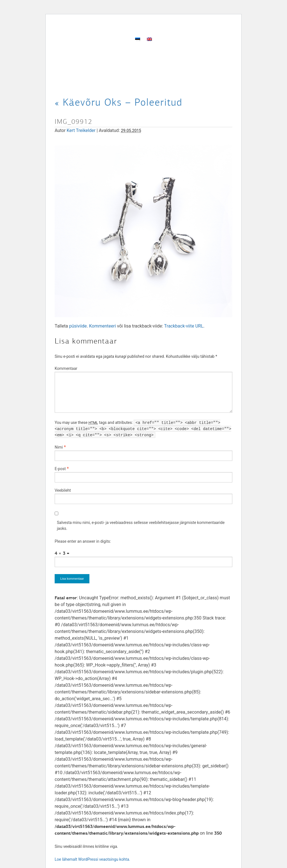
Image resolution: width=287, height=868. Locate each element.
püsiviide (78, 326)
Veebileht (63, 490)
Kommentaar (66, 368)
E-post (60, 469)
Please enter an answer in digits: (83, 541)
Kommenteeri (103, 326)
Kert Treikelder (81, 130)
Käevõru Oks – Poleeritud (118, 102)
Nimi (59, 447)
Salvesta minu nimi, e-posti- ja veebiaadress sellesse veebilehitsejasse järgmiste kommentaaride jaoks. (141, 525)
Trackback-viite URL (184, 326)
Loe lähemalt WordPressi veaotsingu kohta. (92, 859)
